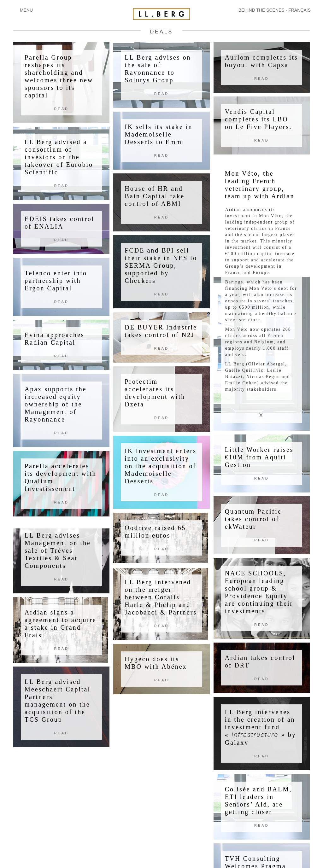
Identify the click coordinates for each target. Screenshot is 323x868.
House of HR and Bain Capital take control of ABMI (155, 196)
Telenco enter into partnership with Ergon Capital (56, 281)
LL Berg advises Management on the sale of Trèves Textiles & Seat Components (58, 551)
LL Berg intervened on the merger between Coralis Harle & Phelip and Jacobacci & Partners (161, 597)
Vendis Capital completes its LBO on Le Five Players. (258, 119)
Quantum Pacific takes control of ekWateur (253, 519)
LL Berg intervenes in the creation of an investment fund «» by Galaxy (261, 727)
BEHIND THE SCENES (261, 10)
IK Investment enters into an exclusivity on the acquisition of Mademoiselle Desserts (161, 466)
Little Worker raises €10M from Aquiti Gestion (259, 457)
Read (61, 109)
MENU (26, 10)
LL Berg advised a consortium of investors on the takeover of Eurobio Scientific (59, 157)
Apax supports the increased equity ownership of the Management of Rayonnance (56, 404)
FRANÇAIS (300, 10)
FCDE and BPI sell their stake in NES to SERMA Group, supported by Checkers (161, 265)
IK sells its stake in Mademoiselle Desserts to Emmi (159, 134)
